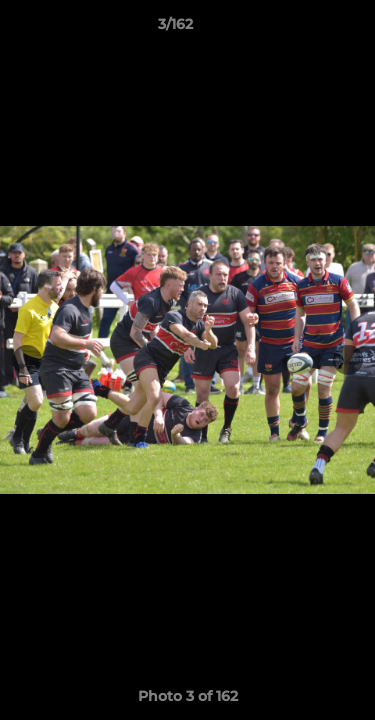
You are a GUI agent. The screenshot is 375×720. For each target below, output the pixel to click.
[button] (303, 29)
